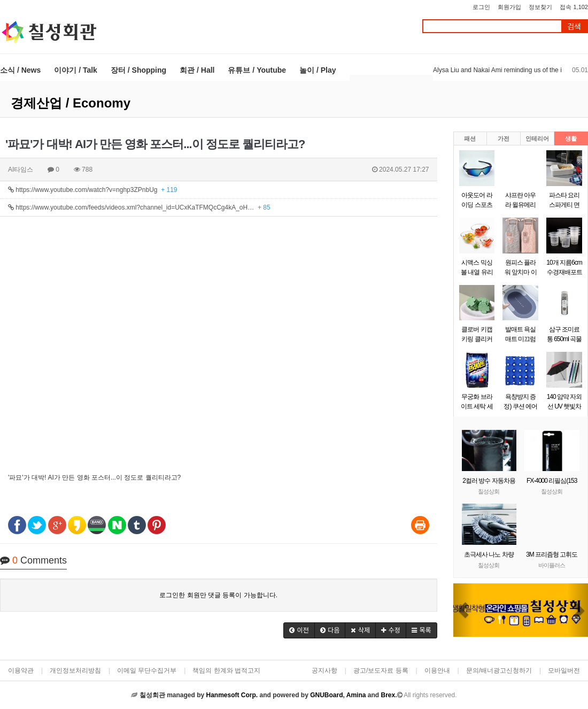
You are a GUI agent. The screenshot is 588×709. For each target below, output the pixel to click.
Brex (388, 695)
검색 (574, 26)
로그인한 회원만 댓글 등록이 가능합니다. (218, 595)
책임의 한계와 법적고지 (226, 671)
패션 (470, 138)
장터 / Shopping (138, 70)
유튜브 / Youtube (257, 70)
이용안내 (437, 671)
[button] (299, 630)
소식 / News (20, 70)
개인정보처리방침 (75, 671)
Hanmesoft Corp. (232, 695)
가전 (504, 138)
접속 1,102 (574, 7)
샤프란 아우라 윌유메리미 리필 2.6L (520, 205)
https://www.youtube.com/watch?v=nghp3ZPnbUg (93, 190)
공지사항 (324, 671)
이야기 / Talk (76, 70)
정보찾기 (540, 7)
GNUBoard (326, 695)
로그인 (481, 7)
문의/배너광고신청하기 (499, 671)
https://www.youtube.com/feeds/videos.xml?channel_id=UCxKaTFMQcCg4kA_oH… (139, 207)
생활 (571, 138)
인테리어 (537, 138)
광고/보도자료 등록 (381, 671)
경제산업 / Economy (71, 103)
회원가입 (509, 7)
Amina (356, 695)
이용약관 (21, 671)
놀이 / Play (318, 70)
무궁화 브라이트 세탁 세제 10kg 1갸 (477, 406)
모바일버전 (564, 671)
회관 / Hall (197, 70)
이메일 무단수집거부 (147, 671)
